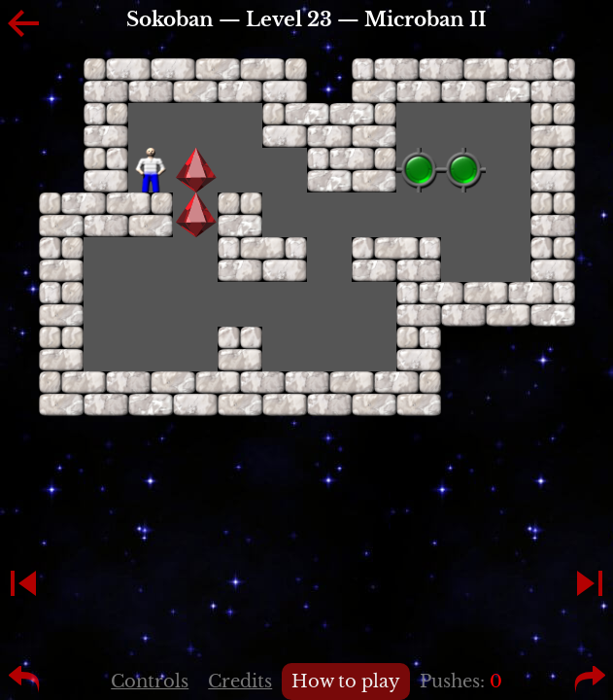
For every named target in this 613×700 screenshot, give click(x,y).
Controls (150, 682)
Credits (240, 682)
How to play (346, 682)
